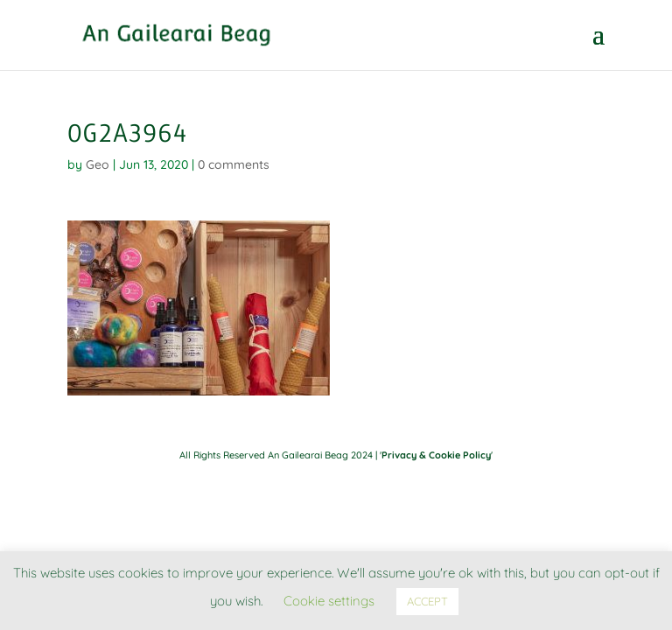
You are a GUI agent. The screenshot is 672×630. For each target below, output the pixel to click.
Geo (98, 164)
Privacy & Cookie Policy (436, 455)
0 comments (234, 164)
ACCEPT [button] (427, 601)
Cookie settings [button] (329, 601)
